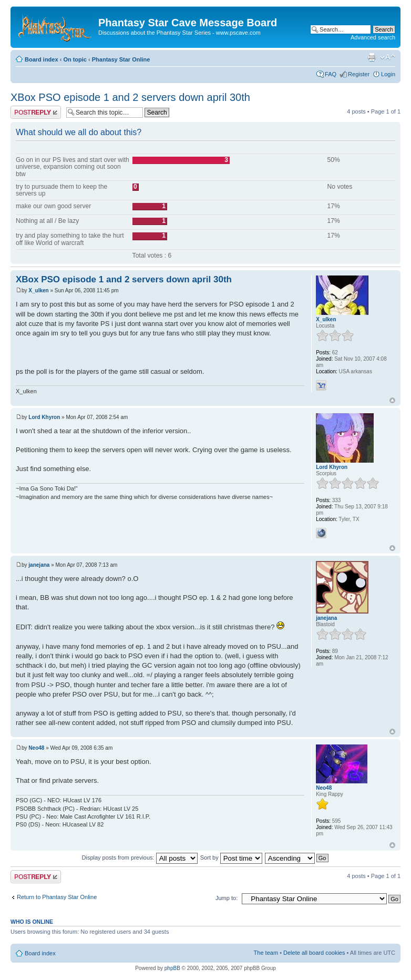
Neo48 (36, 748)
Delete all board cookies (314, 953)
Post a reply (36, 112)
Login (388, 74)
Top (392, 400)
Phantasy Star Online (121, 59)
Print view (372, 57)
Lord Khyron (44, 417)
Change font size (388, 57)
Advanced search (373, 37)
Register (359, 74)
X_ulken (38, 290)
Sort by (231, 857)
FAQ (331, 74)
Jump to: (227, 898)
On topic (75, 59)
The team (266, 953)
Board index (42, 59)
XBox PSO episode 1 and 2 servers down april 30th (130, 97)
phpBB (172, 968)
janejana (39, 565)
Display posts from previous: (140, 857)
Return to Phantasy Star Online (57, 897)
